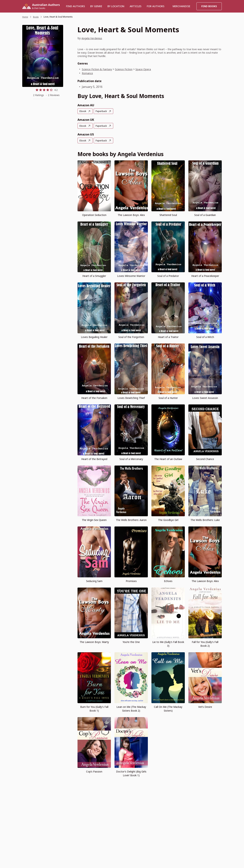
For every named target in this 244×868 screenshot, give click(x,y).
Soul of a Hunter (168, 398)
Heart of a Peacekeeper (205, 276)
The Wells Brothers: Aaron (131, 520)
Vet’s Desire (205, 706)
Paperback (102, 111)
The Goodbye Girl (168, 520)
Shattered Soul (168, 214)
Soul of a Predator (168, 276)
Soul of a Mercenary (131, 458)
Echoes (168, 580)
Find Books (209, 6)
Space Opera (150, 69)
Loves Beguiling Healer (94, 336)
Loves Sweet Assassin (205, 398)
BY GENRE (96, 6)
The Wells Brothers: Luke (205, 520)
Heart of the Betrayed (94, 458)
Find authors (75, 6)
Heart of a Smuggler (94, 276)
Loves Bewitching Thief (131, 398)
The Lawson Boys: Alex (131, 214)
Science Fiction (128, 69)
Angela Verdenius (93, 38)
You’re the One (131, 642)
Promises (131, 580)
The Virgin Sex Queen (94, 520)
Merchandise (181, 6)
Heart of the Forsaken (94, 398)
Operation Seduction (94, 214)
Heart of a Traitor (168, 336)
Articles (136, 6)
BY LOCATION (116, 6)
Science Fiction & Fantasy (99, 69)
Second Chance (205, 458)
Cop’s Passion (94, 771)
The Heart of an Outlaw (168, 458)
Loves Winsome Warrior (131, 276)
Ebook (83, 111)
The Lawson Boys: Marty (94, 642)
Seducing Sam (94, 580)
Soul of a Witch (205, 336)
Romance (88, 73)
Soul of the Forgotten (131, 336)
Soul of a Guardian (205, 214)
